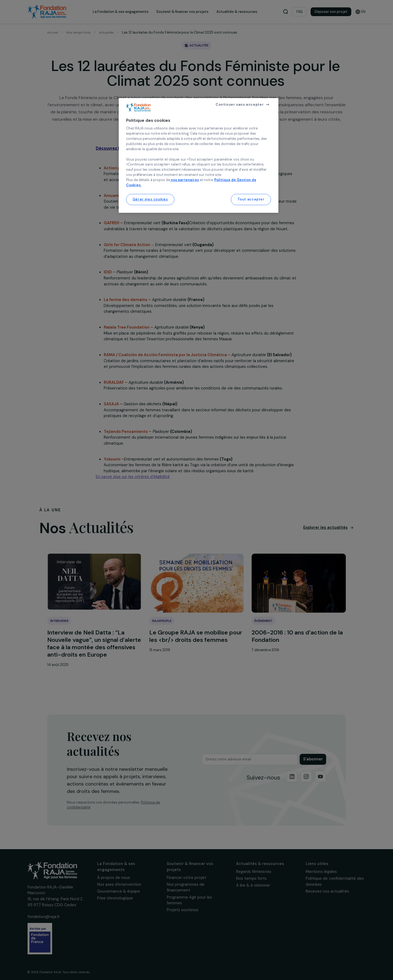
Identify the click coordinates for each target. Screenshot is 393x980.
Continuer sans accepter (240, 105)
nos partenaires (184, 180)
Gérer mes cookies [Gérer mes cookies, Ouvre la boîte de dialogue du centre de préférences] (150, 199)
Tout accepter (251, 199)
